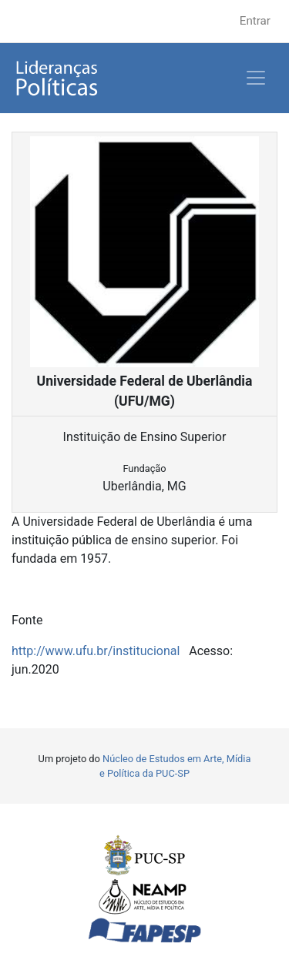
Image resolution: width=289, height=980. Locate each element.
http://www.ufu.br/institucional (96, 651)
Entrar (255, 21)
